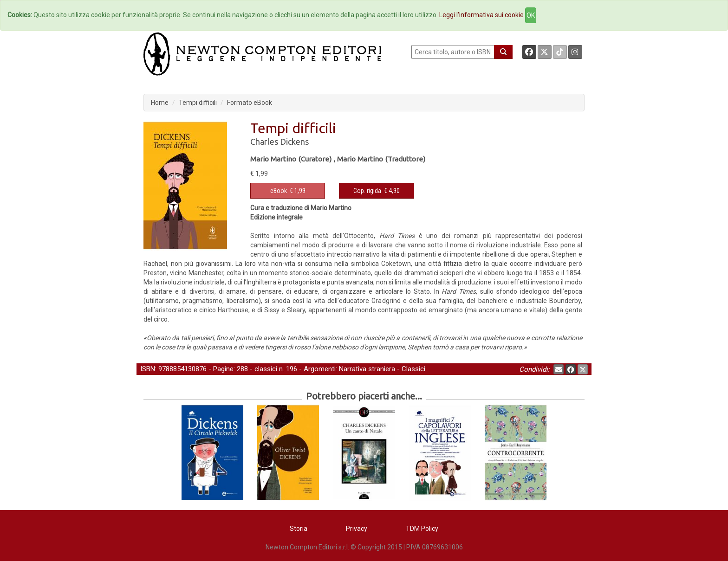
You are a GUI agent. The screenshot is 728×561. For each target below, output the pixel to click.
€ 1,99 (288, 191)
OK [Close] (531, 15)
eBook (279, 191)
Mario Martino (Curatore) (291, 159)
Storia (299, 529)
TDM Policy (422, 529)
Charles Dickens (279, 142)
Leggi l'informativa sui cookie (481, 15)
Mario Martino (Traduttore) (381, 159)
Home (160, 103)
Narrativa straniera (367, 369)
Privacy (357, 529)
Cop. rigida (367, 191)
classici (266, 369)
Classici (413, 369)
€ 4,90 (377, 191)
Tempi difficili (198, 103)
